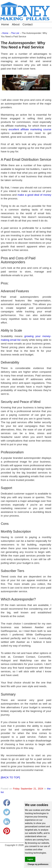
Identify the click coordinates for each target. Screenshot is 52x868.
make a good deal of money (34, 195)
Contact (28, 24)
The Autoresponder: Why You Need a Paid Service (23, 45)
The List (15, 33)
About (16, 24)
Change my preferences (38, 864)
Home (5, 24)
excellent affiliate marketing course (30, 129)
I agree (30, 859)
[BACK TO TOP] (10, 777)
